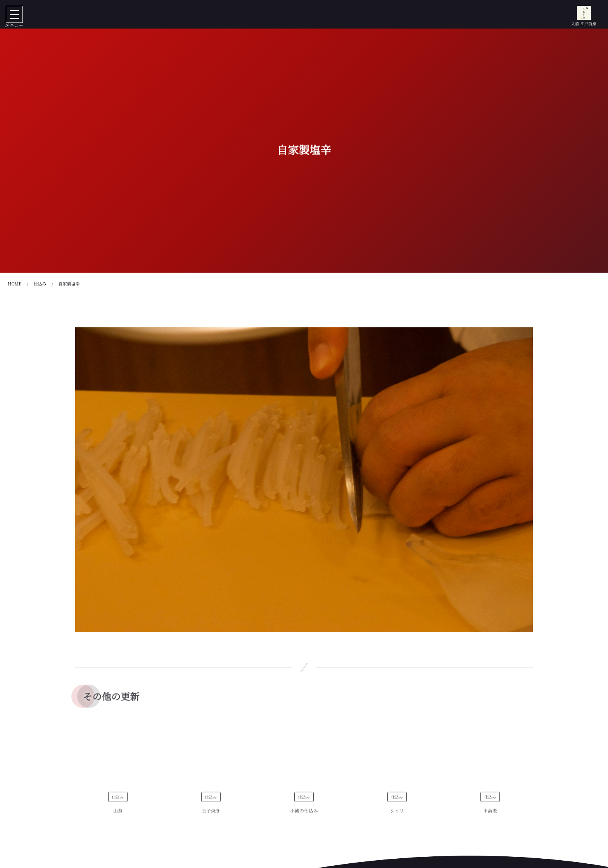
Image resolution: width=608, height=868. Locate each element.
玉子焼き (211, 814)
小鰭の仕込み (304, 814)
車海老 (490, 814)
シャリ (397, 814)
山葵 (118, 814)
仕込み (118, 800)
